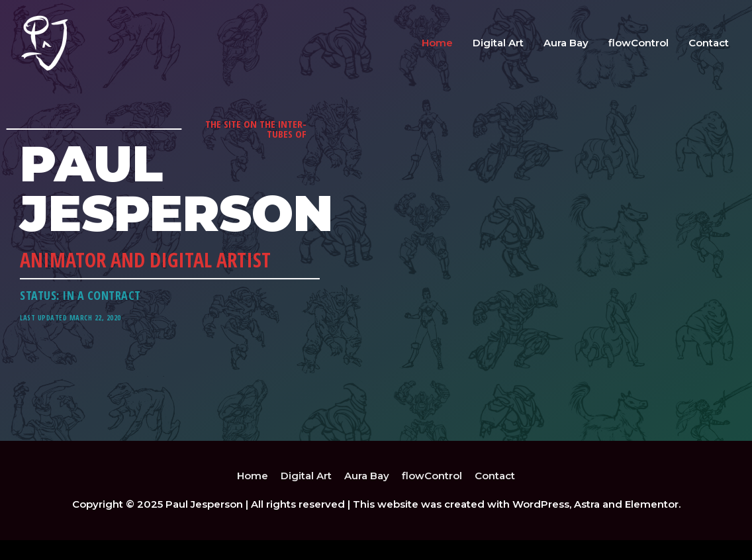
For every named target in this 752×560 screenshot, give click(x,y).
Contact (709, 43)
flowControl (638, 43)
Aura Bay (566, 43)
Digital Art (498, 43)
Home (437, 43)
